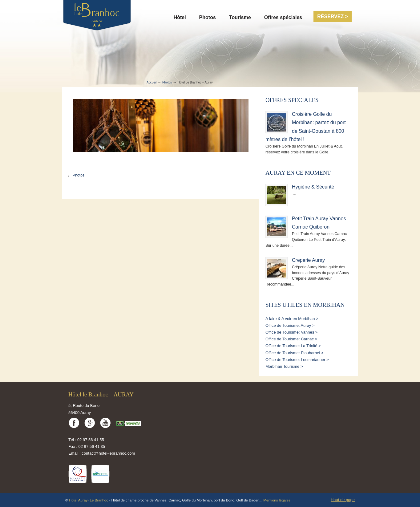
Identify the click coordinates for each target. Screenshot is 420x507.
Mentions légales (277, 500)
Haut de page (343, 500)
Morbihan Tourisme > (284, 366)
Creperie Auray (308, 260)
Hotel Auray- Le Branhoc (89, 500)
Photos (167, 82)
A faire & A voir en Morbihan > (292, 319)
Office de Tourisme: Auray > (290, 325)
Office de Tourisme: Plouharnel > (295, 353)
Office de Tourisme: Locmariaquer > (297, 360)
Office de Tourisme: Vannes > (291, 332)
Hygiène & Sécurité (313, 187)
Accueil (151, 82)
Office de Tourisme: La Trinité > (293, 346)
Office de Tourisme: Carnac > (291, 339)
